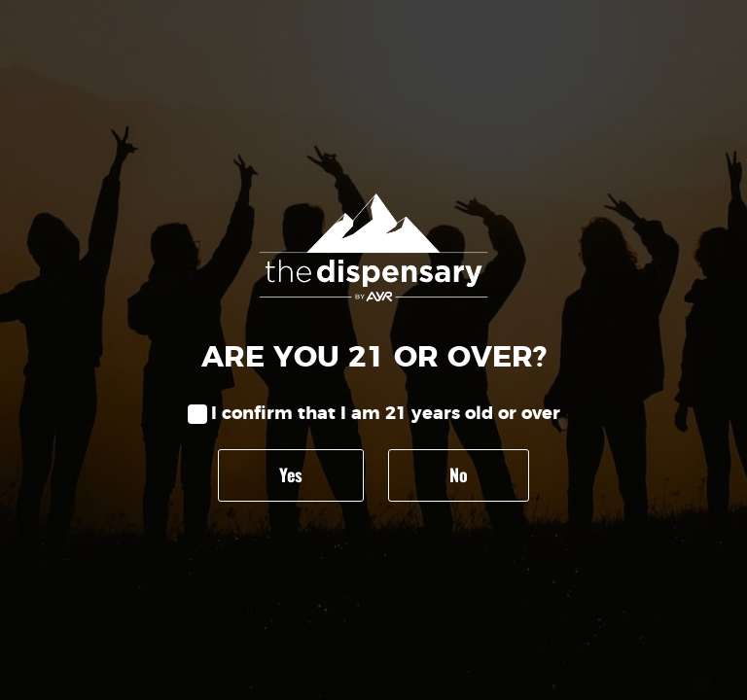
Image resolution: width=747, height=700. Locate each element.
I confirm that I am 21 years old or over (386, 414)
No (459, 474)
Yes (291, 474)
